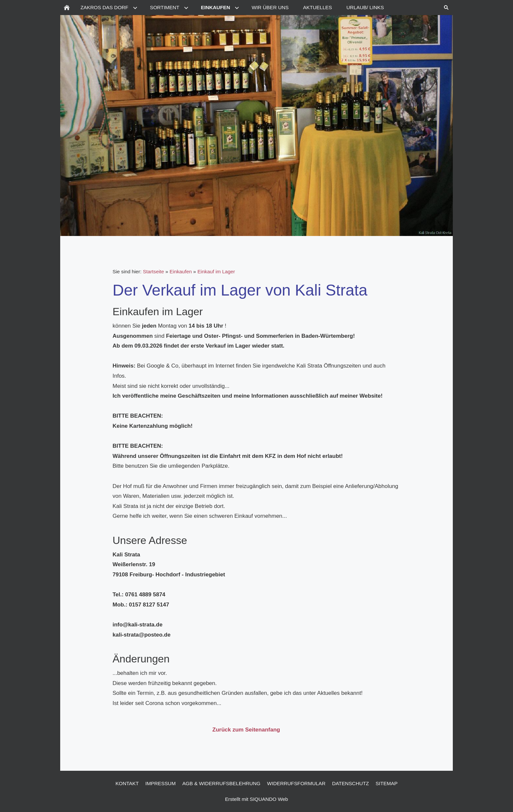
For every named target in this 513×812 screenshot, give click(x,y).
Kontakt (127, 783)
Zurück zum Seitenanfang (246, 730)
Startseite (154, 271)
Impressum (160, 783)
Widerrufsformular (296, 783)
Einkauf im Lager (216, 271)
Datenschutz (351, 783)
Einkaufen (181, 271)
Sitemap (387, 783)
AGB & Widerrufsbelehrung (221, 783)
